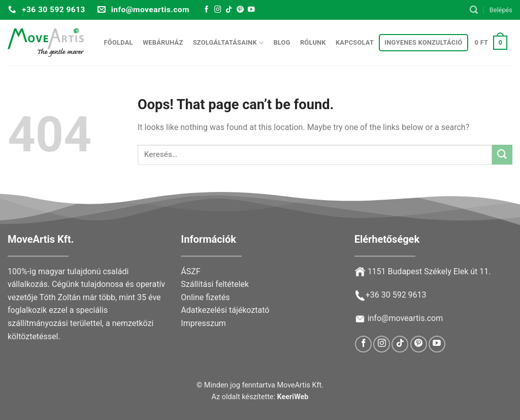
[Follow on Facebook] (207, 10)
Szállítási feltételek (215, 284)
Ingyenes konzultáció (423, 42)
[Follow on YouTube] (251, 10)
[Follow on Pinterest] (240, 10)
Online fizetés (205, 297)
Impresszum (203, 323)
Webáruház (163, 42)
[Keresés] (474, 10)
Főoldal (119, 42)
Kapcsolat (355, 42)
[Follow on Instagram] (218, 10)
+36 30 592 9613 (396, 295)
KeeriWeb (293, 397)
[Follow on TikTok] (229, 10)
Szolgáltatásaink (229, 43)
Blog (282, 42)
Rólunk (313, 42)
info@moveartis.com (405, 318)
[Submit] (502, 155)
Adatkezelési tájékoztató (225, 310)
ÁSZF (190, 271)
